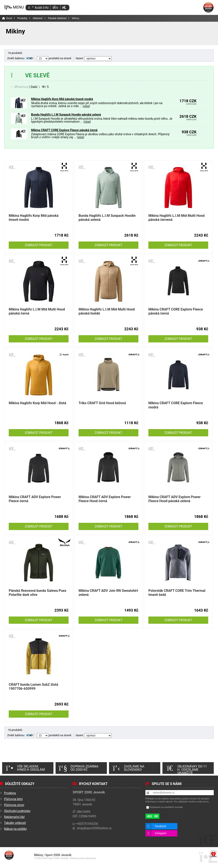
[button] (64, 8)
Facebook (161, 826)
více (86, 106)
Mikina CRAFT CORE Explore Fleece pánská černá (64, 130)
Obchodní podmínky (17, 811)
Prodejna (10, 793)
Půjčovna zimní (14, 805)
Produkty (22, 18)
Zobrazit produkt (39, 245)
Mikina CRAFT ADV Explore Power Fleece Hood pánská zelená (174, 499)
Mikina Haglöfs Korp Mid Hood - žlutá (37, 403)
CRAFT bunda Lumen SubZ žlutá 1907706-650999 (33, 687)
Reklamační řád (14, 817)
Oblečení (38, 18)
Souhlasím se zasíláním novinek (166, 807)
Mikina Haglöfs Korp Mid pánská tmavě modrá (62, 99)
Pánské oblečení (57, 18)
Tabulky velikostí (15, 823)
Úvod (208, 7)
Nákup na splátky (15, 829)
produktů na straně (54, 58)
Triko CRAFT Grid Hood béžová (102, 403)
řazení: (94, 58)
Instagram (161, 833)
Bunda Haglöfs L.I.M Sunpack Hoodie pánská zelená (66, 115)
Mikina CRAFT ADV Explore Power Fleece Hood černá (105, 499)
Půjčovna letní (13, 799)
